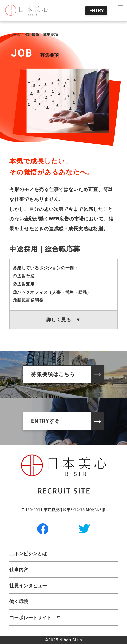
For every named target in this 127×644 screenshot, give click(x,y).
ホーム (15, 35)
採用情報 (32, 35)
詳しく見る (63, 320)
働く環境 (19, 601)
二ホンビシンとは (28, 554)
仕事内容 (19, 569)
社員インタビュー (28, 586)
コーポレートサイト (30, 618)
